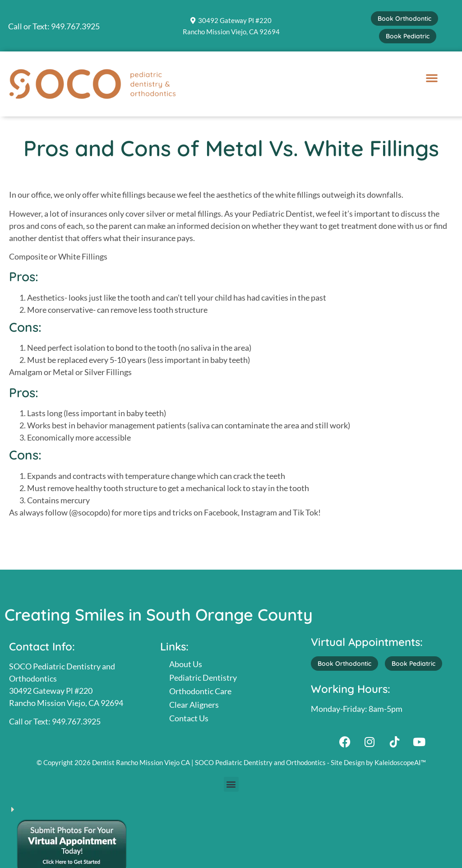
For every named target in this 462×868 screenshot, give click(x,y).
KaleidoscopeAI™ (400, 762)
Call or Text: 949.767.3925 (54, 26)
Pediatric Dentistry (203, 678)
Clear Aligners (194, 705)
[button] (432, 78)
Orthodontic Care (200, 691)
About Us (186, 664)
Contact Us (189, 718)
